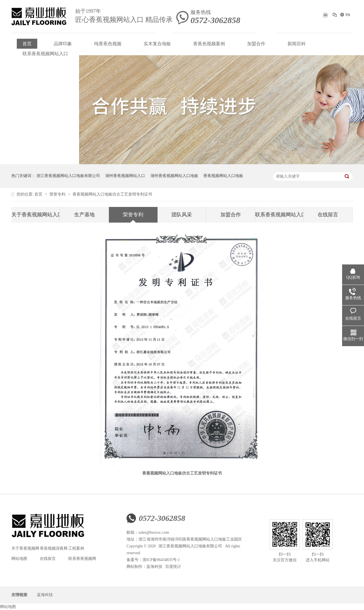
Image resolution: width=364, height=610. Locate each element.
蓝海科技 (154, 567)
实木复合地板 (157, 44)
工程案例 (76, 548)
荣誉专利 (58, 194)
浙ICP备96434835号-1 (161, 560)
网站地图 (19, 559)
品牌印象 (63, 44)
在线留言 (328, 215)
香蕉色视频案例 (209, 44)
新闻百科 (297, 44)
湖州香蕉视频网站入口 (125, 176)
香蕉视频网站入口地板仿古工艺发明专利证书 (112, 194)
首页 (27, 44)
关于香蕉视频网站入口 (36, 215)
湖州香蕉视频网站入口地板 (174, 176)
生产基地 (84, 215)
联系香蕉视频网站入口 (45, 54)
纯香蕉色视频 (108, 44)
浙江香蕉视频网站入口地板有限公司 (68, 176)
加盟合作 (256, 44)
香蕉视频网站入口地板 (223, 176)
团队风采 (182, 215)
